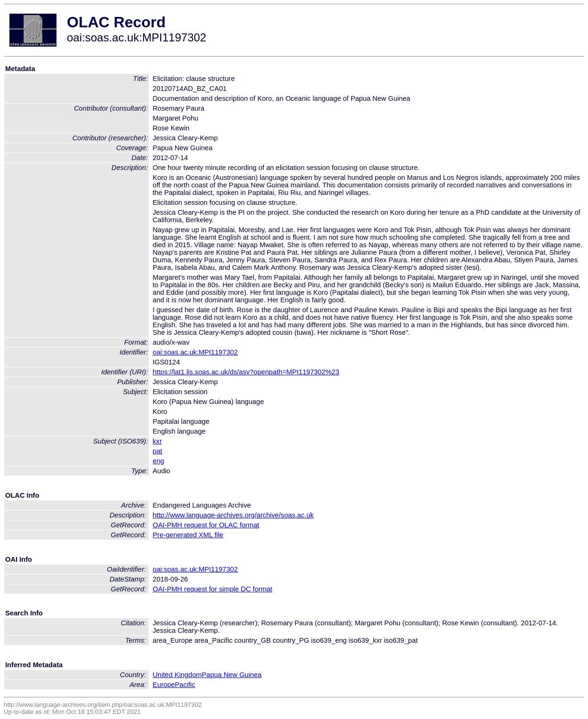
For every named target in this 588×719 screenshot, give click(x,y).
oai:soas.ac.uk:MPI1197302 (195, 352)
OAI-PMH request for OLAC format (206, 525)
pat (157, 451)
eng (158, 461)
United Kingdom (177, 675)
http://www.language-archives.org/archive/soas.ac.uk (233, 515)
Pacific (185, 685)
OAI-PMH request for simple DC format (212, 589)
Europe (164, 685)
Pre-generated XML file (188, 535)
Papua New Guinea (232, 675)
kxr (157, 441)
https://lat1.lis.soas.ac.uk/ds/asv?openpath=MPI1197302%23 (246, 372)
